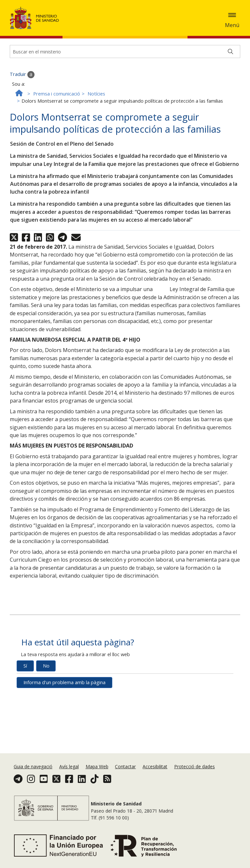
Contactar (125, 773)
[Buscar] (230, 101)
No (46, 716)
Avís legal (69, 773)
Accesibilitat (155, 773)
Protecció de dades (194, 773)
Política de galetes (24, 29)
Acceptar (59, 30)
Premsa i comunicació (57, 144)
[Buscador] (125, 101)
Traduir (22, 125)
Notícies (96, 144)
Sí (25, 716)
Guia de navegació (33, 773)
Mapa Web (97, 773)
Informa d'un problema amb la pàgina (64, 732)
